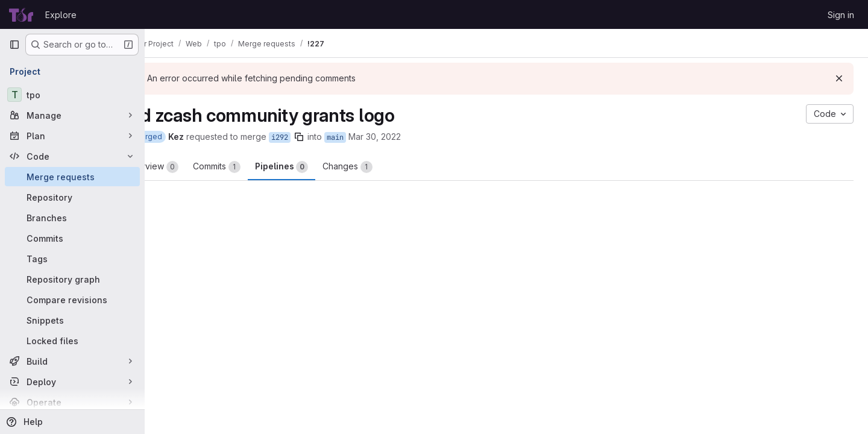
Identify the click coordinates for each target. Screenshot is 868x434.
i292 (321, 137)
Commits (258, 167)
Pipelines (322, 167)
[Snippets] (72, 320)
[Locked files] (72, 341)
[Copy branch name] (340, 137)
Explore (61, 15)
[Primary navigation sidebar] (14, 45)
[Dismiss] (839, 78)
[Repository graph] (72, 279)
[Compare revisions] (72, 300)
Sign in (841, 15)
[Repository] (72, 197)
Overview (193, 167)
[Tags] (72, 259)
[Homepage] (21, 14)
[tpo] (72, 95)
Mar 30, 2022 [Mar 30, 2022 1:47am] (416, 137)
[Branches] (72, 218)
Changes (388, 167)
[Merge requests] (72, 177)
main (376, 137)
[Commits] (72, 238)
